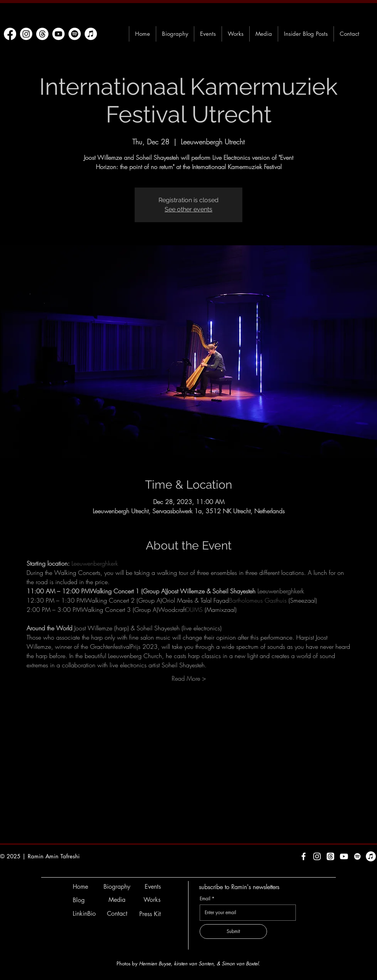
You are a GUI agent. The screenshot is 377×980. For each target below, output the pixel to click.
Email (207, 899)
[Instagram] (26, 34)
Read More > (189, 678)
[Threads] (42, 34)
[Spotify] (75, 34)
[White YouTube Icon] (344, 856)
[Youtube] (58, 34)
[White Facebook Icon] (304, 856)
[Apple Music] (91, 34)
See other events (188, 209)
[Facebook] (10, 34)
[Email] (245, 913)
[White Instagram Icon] (317, 856)
